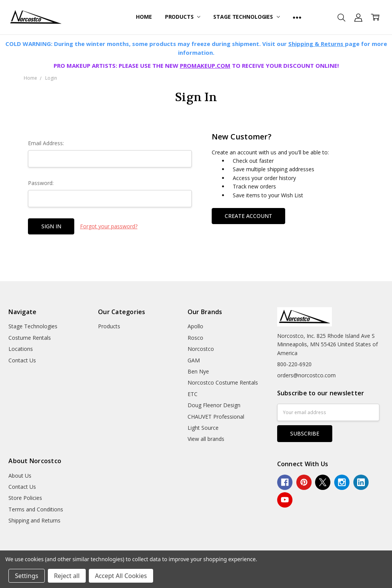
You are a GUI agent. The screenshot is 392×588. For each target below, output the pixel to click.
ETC (193, 394)
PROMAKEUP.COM (205, 66)
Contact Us (22, 360)
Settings (27, 576)
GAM (194, 360)
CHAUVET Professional (216, 417)
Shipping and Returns (34, 520)
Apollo (195, 326)
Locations (21, 349)
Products (183, 17)
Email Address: (46, 143)
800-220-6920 (294, 364)
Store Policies (25, 498)
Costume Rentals (30, 338)
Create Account (248, 216)
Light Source (203, 428)
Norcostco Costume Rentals (223, 382)
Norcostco (201, 349)
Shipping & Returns (317, 44)
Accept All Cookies (121, 576)
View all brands (206, 439)
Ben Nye (198, 371)
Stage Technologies (246, 17)
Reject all (67, 576)
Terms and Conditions (36, 509)
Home (144, 17)
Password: (41, 183)
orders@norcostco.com (306, 375)
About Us (20, 476)
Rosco (195, 338)
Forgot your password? (109, 226)
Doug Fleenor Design (214, 405)
